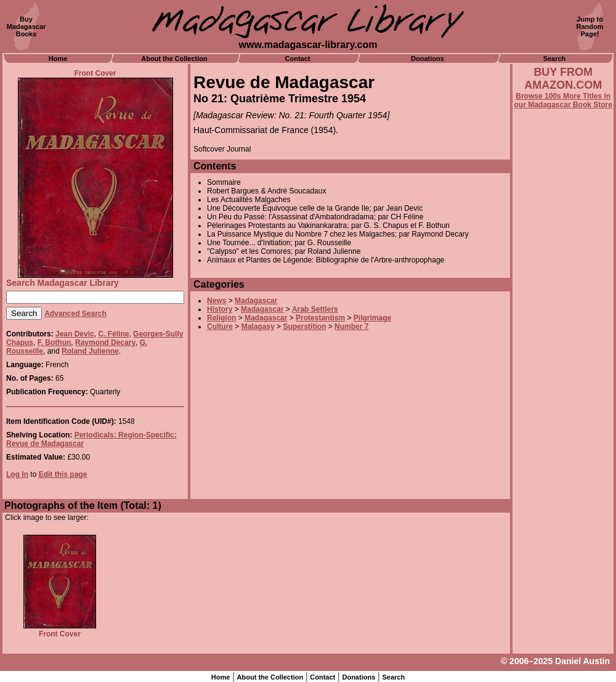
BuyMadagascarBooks (26, 26)
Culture (220, 327)
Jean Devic (75, 334)
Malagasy (258, 327)
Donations (428, 59)
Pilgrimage (372, 318)
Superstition (304, 327)
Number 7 (351, 327)
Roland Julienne (90, 351)
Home (58, 59)
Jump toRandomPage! (590, 26)
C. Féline (113, 334)
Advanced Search (75, 314)
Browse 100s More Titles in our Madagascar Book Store (563, 100)
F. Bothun (55, 343)
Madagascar (256, 301)
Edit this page (63, 474)
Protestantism (320, 318)
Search (555, 59)
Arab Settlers (315, 309)
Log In (17, 474)
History (220, 309)
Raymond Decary (105, 343)
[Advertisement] (563, 442)
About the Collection (174, 59)
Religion (221, 318)
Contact (298, 59)
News (217, 301)
